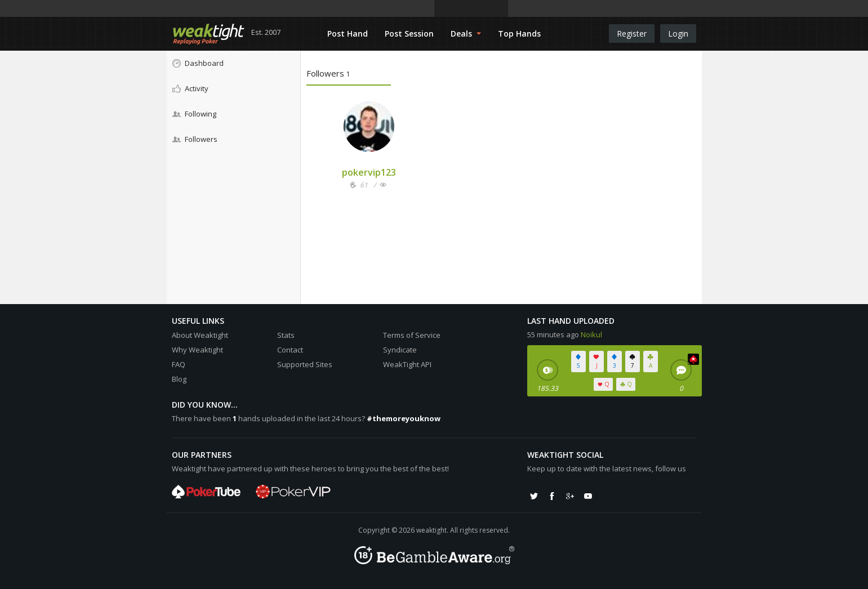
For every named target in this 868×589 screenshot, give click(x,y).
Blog (179, 379)
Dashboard (198, 63)
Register (632, 34)
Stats (286, 335)
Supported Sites (305, 364)
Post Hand (348, 34)
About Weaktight (200, 335)
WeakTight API (407, 364)
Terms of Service (412, 335)
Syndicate (400, 350)
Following (194, 114)
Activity (190, 88)
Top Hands (519, 34)
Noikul (591, 334)
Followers (195, 139)
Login (678, 34)
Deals (466, 34)
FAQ (179, 364)
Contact (290, 350)
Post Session (409, 34)
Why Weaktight (197, 350)
